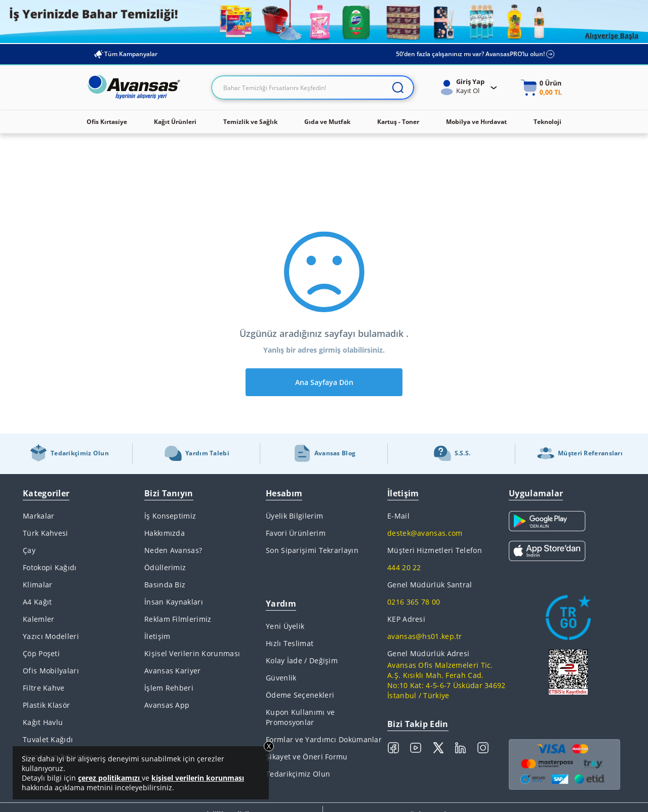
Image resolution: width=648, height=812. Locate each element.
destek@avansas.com (425, 533)
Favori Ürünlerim (296, 533)
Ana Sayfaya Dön (324, 382)
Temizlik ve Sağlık (250, 122)
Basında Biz (165, 585)
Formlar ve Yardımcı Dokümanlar (324, 739)
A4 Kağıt (37, 602)
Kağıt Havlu (43, 722)
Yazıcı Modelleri (51, 636)
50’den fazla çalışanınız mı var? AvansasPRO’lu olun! (475, 54)
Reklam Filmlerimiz (178, 619)
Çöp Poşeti (41, 653)
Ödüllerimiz (165, 567)
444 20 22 (404, 567)
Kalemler (38, 619)
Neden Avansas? (173, 550)
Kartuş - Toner (398, 122)
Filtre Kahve (44, 688)
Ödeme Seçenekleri (300, 695)
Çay (29, 550)
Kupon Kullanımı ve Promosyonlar (300, 717)
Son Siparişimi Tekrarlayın (312, 550)
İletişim (157, 636)
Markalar (38, 516)
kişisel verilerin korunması (198, 778)
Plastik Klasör (46, 705)
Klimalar (37, 585)
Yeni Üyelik (285, 626)
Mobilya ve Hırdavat (476, 122)
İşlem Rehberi (169, 688)
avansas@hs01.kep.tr (425, 636)
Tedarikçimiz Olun (298, 774)
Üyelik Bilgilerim (294, 516)
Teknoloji (548, 122)
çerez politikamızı (110, 778)
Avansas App (167, 705)
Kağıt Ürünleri (175, 122)
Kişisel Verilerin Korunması (192, 653)
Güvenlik (281, 678)
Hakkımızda (165, 533)
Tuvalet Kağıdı (48, 739)
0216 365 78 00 (414, 602)
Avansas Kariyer (173, 671)
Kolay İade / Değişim (302, 660)
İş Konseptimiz (170, 516)
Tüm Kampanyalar (125, 54)
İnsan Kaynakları (174, 602)
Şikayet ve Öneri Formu (307, 757)
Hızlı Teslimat (290, 643)
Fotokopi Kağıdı (50, 567)
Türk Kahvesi (46, 533)
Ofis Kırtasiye (107, 122)
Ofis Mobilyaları (51, 671)
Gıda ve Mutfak (327, 122)
